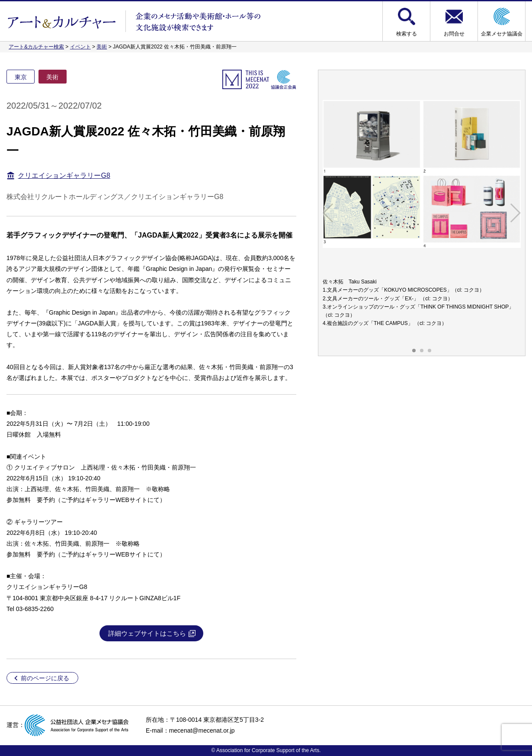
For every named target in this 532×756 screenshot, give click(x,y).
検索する (407, 34)
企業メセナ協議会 (502, 34)
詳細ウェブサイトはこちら (147, 633)
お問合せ (454, 34)
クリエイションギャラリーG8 (64, 175)
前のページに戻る (45, 678)
